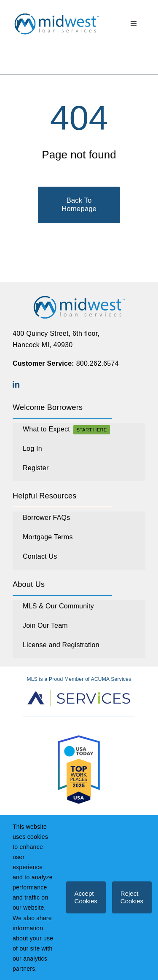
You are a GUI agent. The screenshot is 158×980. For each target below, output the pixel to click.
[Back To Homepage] (79, 205)
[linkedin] (16, 384)
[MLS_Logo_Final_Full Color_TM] (57, 14)
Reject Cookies (132, 897)
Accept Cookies (86, 897)
